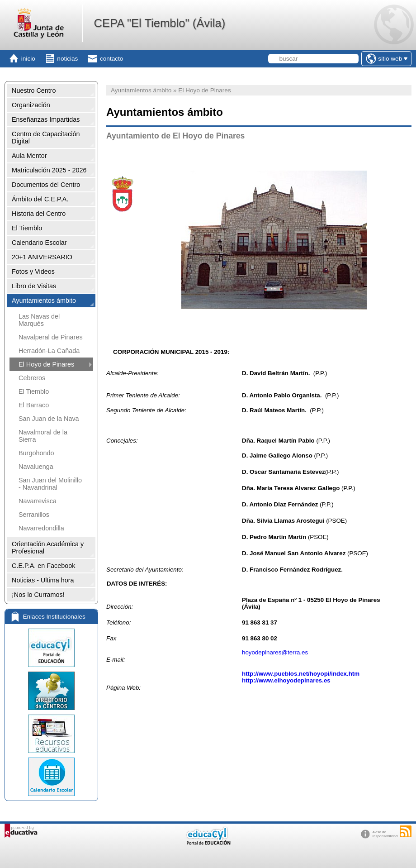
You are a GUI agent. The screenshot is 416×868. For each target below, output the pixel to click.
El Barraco (34, 405)
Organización (31, 105)
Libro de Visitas (34, 286)
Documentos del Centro (46, 185)
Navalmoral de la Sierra (43, 436)
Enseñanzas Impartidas (46, 119)
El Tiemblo (27, 228)
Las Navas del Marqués (39, 320)
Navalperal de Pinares (51, 337)
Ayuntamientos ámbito (44, 300)
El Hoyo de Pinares (46, 364)
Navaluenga (36, 467)
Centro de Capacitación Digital (46, 138)
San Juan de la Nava (49, 419)
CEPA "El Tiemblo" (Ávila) (159, 23)
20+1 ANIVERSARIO (42, 257)
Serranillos (34, 515)
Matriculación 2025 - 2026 (49, 170)
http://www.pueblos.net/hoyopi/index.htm (301, 674)
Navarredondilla (41, 528)
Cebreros (32, 378)
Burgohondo (36, 453)
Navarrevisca (38, 501)
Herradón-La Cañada (49, 351)
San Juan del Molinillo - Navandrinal (50, 484)
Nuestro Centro (34, 91)
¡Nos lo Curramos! (38, 595)
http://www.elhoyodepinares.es (286, 680)
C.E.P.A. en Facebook (44, 566)
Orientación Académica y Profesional (48, 548)
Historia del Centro (39, 214)
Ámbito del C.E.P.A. (40, 199)
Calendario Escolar (39, 243)
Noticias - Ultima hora (43, 580)
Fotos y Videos (33, 272)
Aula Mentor (29, 156)
